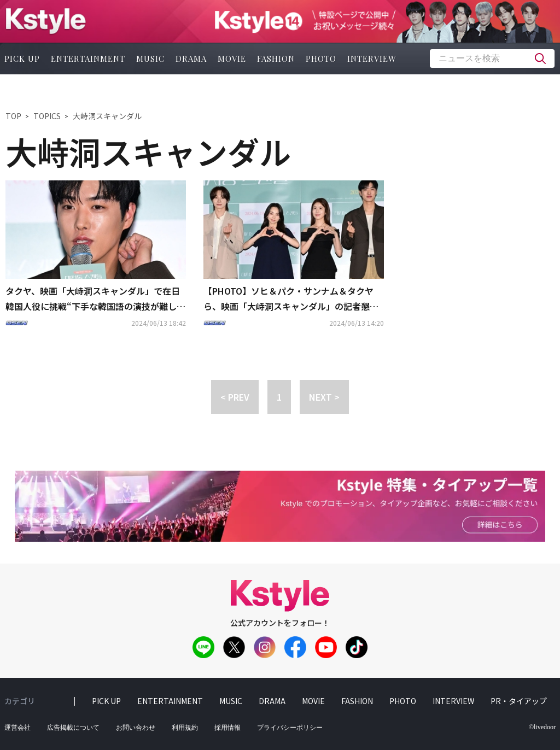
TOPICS (47, 116)
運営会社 (17, 728)
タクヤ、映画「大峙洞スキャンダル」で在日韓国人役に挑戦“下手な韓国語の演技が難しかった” (95, 300)
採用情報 (227, 728)
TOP (13, 116)
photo (321, 58)
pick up (106, 701)
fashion (276, 58)
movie (232, 58)
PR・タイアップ (519, 701)
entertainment (88, 58)
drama (191, 58)
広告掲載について (73, 728)
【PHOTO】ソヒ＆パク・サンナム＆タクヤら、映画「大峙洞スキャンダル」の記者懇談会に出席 (291, 300)
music (150, 58)
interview (372, 58)
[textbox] (492, 58)
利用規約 (185, 728)
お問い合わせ (136, 728)
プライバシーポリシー (290, 728)
